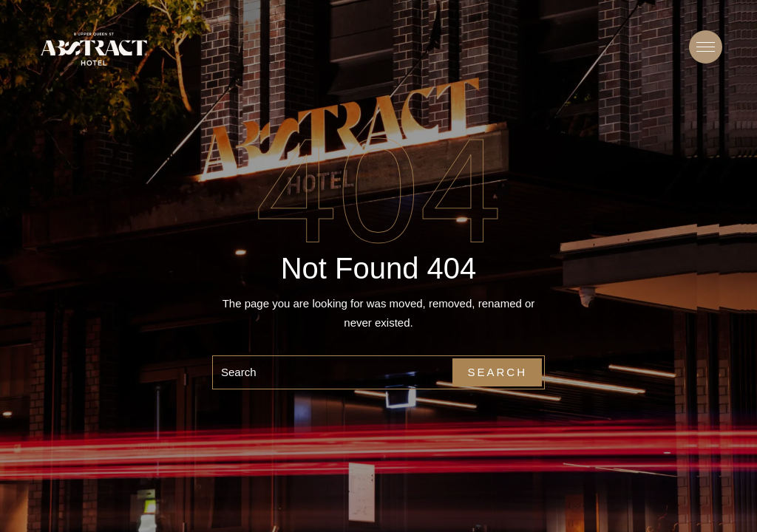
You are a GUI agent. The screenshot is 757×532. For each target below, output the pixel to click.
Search (497, 372)
